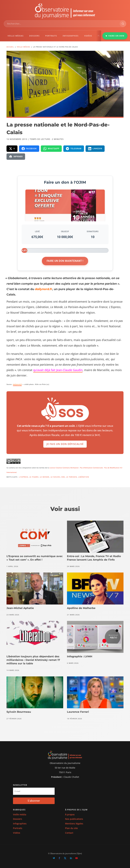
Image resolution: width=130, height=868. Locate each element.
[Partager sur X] (12, 149)
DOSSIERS (34, 36)
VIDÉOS (88, 36)
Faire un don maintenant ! (65, 261)
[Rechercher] (123, 24)
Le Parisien (72, 477)
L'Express (24, 477)
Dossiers (18, 819)
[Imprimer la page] (16, 157)
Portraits (18, 828)
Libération (84, 477)
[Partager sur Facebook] (29, 149)
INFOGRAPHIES (71, 36)
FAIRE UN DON (115, 36)
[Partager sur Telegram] (74, 149)
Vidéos (17, 833)
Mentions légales (74, 824)
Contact (69, 833)
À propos (70, 814)
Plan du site (71, 828)
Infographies (20, 824)
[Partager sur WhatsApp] (51, 149)
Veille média (20, 814)
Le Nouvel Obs (58, 477)
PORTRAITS (51, 36)
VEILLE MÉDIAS (16, 36)
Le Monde (45, 477)
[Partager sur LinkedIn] (95, 149)
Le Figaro (34, 477)
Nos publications (74, 819)
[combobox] (62, 24)
